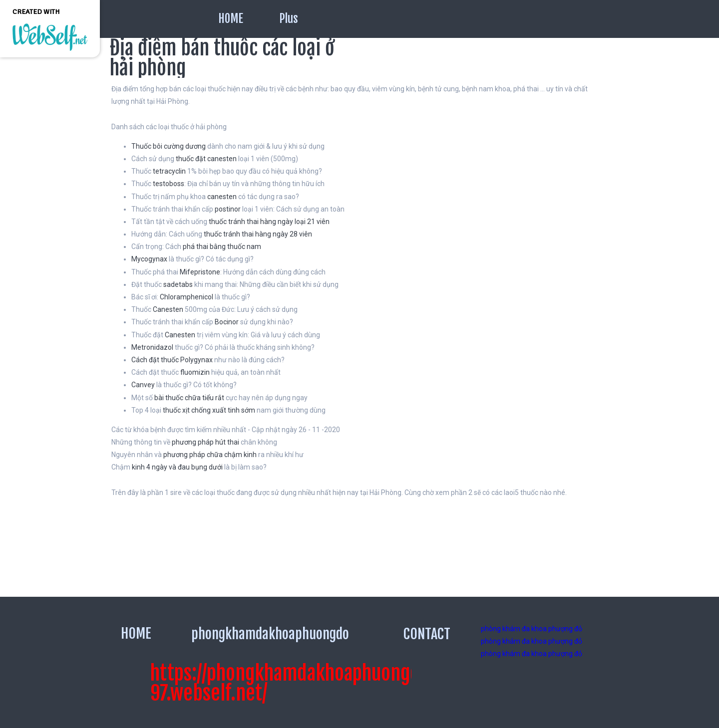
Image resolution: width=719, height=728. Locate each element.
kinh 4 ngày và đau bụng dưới (177, 467)
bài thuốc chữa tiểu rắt (189, 398)
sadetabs (178, 284)
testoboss (169, 184)
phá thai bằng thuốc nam (222, 246)
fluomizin (195, 372)
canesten (222, 197)
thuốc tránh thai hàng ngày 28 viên (258, 234)
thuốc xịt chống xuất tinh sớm (209, 410)
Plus (289, 19)
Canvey (143, 385)
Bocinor (227, 322)
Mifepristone (200, 272)
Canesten (168, 309)
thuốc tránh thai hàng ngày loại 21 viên (269, 222)
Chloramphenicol (186, 297)
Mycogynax (149, 259)
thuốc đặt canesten (206, 159)
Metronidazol (152, 347)
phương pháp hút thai (205, 442)
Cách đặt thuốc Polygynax (172, 360)
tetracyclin (169, 171)
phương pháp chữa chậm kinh (210, 455)
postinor (228, 209)
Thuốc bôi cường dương (169, 146)
